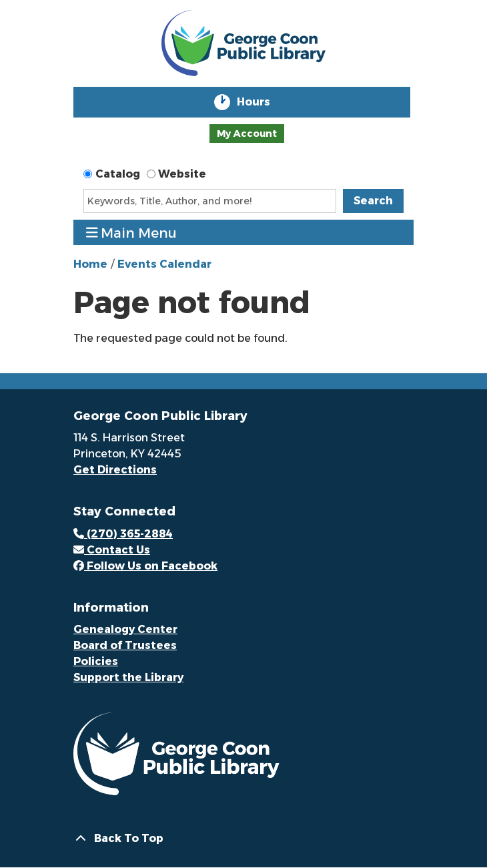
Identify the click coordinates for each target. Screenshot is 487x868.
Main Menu (132, 233)
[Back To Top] (243, 839)
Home (90, 264)
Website (182, 174)
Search (373, 201)
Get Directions (115, 470)
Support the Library (128, 677)
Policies (96, 661)
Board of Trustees (125, 645)
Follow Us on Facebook (145, 566)
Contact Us (112, 550)
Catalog (118, 174)
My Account (247, 134)
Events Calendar (164, 264)
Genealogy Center (125, 629)
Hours (263, 102)
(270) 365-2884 (123, 534)
